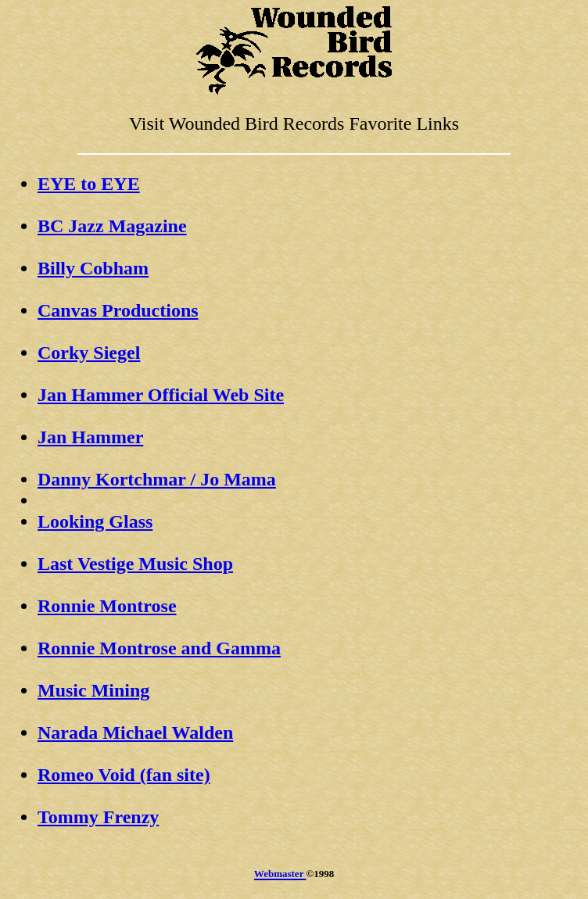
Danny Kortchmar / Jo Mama (157, 479)
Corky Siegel (89, 353)
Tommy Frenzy (98, 817)
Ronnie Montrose (107, 606)
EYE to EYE (89, 184)
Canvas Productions (118, 310)
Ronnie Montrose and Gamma (159, 648)
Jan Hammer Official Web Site (161, 395)
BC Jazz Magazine (112, 226)
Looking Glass (95, 521)
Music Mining (93, 690)
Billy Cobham (93, 268)
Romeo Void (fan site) (124, 775)
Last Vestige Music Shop (135, 564)
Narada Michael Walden (135, 732)
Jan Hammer (90, 437)
